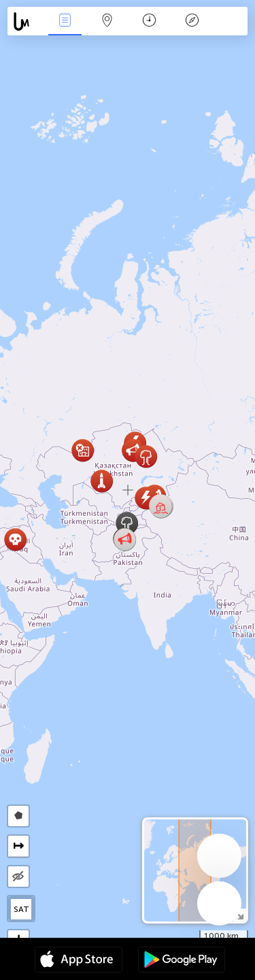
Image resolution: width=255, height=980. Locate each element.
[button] (161, 507)
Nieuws (65, 21)
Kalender (149, 21)
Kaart (107, 21)
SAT (21, 909)
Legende (192, 21)
